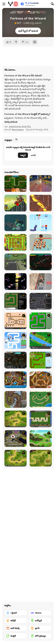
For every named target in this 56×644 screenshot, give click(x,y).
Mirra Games (18, 130)
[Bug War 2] (41, 380)
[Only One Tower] (41, 203)
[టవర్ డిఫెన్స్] (16, 628)
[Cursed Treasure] (16, 399)
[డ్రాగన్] (40, 628)
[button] (11, 122)
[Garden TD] (41, 360)
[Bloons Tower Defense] (41, 321)
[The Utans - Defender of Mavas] (41, 458)
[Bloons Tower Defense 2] (16, 340)
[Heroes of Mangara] (16, 183)
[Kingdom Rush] (16, 419)
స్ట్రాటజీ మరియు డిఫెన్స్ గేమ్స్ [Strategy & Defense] (20, 126)
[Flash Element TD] (16, 301)
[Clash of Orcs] (16, 203)
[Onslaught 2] (16, 321)
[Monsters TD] (16, 439)
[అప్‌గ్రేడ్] (16, 621)
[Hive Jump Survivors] (41, 262)
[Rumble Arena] (41, 183)
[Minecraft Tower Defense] (41, 419)
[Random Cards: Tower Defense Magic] (16, 242)
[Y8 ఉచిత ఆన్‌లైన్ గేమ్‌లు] (13, 4)
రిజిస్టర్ (23, 155)
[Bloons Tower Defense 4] (16, 380)
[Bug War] (41, 399)
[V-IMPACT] (16, 282)
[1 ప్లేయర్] (16, 613)
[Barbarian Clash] (41, 242)
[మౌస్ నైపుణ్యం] (40, 636)
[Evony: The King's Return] (41, 282)
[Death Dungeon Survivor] (16, 223)
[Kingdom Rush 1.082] (16, 458)
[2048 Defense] (41, 223)
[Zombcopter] (16, 262)
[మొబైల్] (16, 636)
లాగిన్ (33, 155)
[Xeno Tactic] (41, 301)
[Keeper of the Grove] (41, 439)
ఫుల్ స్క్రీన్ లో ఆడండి (28, 31)
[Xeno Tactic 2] (16, 360)
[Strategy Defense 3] (41, 340)
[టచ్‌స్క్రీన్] (40, 621)
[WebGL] (40, 613)
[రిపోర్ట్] (25, 42)
